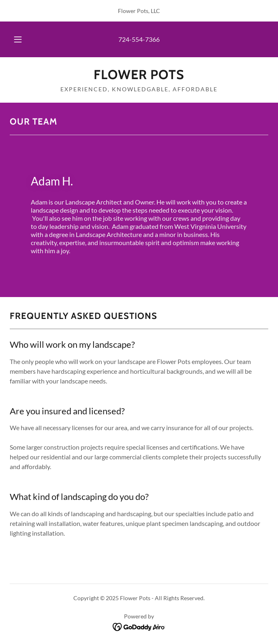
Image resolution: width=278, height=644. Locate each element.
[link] (139, 75)
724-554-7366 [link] (139, 39)
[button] (22, 39)
